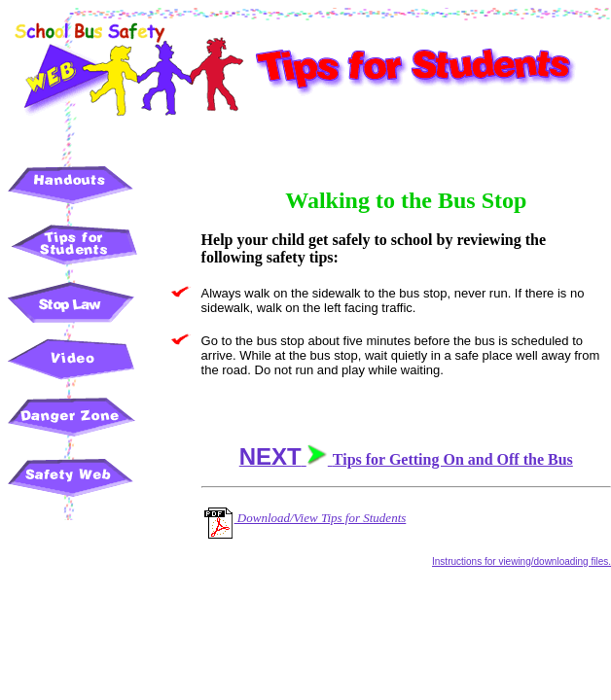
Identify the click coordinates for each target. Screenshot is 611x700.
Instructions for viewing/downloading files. (521, 561)
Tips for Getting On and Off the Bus (406, 459)
